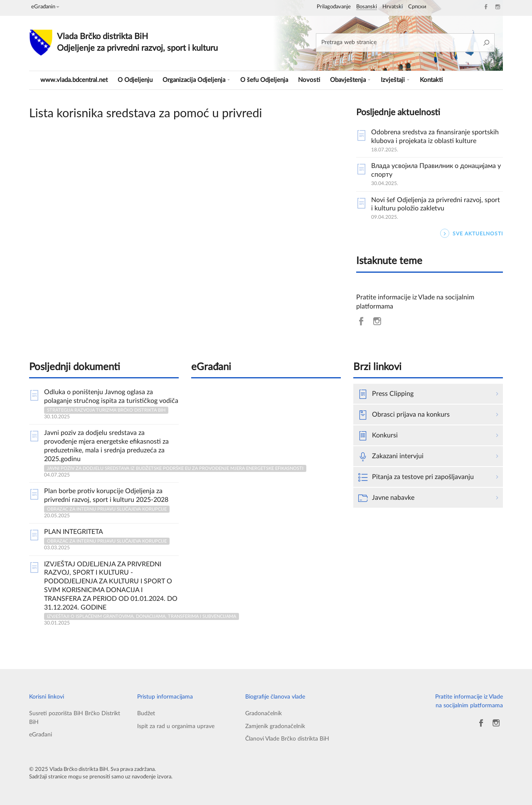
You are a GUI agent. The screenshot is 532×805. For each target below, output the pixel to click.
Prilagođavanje (334, 7)
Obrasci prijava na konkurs (404, 415)
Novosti (309, 80)
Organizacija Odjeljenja (196, 80)
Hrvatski (393, 7)
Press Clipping (386, 394)
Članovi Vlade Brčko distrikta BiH (287, 739)
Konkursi (378, 436)
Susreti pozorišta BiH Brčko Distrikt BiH (75, 718)
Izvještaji (395, 80)
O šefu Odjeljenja (264, 80)
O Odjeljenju (135, 80)
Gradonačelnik (264, 713)
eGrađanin (45, 7)
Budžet (146, 713)
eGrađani (41, 735)
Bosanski (367, 7)
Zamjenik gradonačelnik (275, 726)
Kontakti (431, 80)
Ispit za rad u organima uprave (176, 726)
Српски (417, 7)
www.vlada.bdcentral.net (74, 80)
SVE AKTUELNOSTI (472, 233)
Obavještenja (350, 80)
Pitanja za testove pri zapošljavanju (416, 477)
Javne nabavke (386, 498)
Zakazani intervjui (391, 457)
